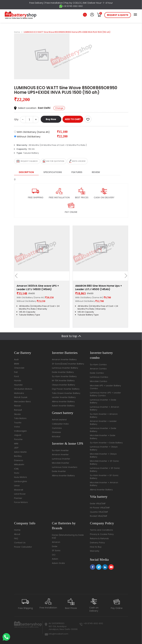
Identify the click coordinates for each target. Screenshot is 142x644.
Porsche (18, 439)
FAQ (16, 538)
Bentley (18, 456)
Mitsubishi (19, 464)
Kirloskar (56, 436)
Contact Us (20, 543)
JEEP (16, 448)
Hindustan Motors (23, 389)
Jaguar (18, 435)
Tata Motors (20, 418)
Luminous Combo (99, 377)
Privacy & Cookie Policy (102, 534)
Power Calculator (23, 547)
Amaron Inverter (60, 454)
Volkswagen (20, 431)
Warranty (95, 551)
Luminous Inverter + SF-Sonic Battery (105, 470)
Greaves (56, 432)
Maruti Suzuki (21, 397)
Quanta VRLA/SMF (99, 512)
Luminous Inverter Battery (65, 368)
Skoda (17, 414)
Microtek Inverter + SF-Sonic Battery (104, 462)
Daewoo (19, 460)
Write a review (77, 161)
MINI (16, 444)
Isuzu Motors (21, 477)
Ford (16, 376)
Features (77, 172)
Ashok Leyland (59, 420)
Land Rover (20, 494)
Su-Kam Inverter (60, 450)
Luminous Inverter (61, 459)
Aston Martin (20, 452)
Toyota (18, 423)
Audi (16, 359)
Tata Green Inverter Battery (66, 393)
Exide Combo (97, 373)
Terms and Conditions (101, 530)
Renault (18, 410)
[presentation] (17, 276)
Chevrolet (19, 368)
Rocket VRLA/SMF (99, 516)
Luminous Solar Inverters (65, 467)
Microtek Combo (99, 381)
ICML (16, 469)
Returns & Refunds (99, 538)
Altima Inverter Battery (63, 402)
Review (96, 172)
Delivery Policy (97, 543)
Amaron (56, 542)
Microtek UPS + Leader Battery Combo (105, 387)
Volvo (17, 427)
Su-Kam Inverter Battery (64, 376)
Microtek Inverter (61, 463)
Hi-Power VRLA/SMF (100, 508)
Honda (18, 381)
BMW (17, 364)
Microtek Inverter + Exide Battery (103, 437)
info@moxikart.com (58, 634)
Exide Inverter (59, 471)
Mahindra (19, 393)
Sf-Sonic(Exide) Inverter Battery (68, 364)
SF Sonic (56, 550)
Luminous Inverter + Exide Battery (103, 401)
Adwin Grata (58, 563)
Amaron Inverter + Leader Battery (103, 423)
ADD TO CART (73, 119)
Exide (55, 546)
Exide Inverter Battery (63, 372)
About (17, 534)
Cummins (57, 428)
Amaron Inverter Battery (64, 359)
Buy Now (51, 119)
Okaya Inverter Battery (63, 385)
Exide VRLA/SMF (98, 504)
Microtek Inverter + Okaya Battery (103, 455)
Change (59, 108)
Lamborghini (21, 481)
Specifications (53, 172)
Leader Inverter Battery (64, 397)
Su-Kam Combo (98, 365)
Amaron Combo (98, 369)
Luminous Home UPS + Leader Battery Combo (105, 394)
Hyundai (18, 385)
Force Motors (21, 502)
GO (54, 555)
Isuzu (17, 473)
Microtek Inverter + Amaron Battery (104, 484)
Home (17, 32)
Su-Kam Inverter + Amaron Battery (104, 416)
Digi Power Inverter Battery (66, 389)
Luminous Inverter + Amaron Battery (104, 408)
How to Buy (96, 547)
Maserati (19, 490)
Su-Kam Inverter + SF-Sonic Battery (104, 477)
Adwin (55, 559)
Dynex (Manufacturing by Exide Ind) (68, 536)
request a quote (118, 15)
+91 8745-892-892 (71, 6)
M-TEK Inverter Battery (63, 381)
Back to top (69, 336)
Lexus (17, 485)
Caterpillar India (60, 424)
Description (26, 172)
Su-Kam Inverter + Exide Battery (106, 443)
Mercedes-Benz (22, 402)
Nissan (17, 406)
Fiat (16, 372)
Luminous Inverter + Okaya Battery (104, 448)
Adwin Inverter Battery (63, 406)
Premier (18, 498)
